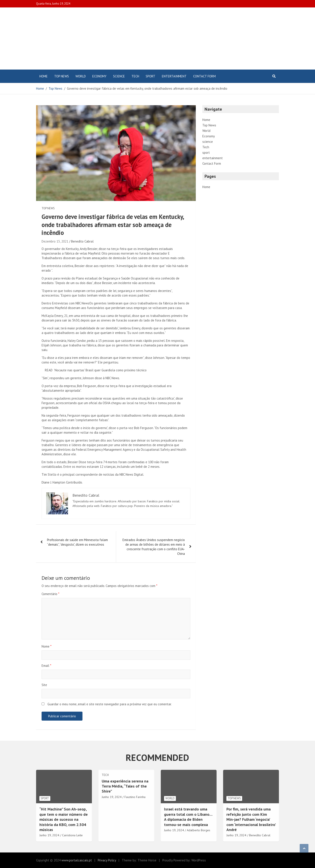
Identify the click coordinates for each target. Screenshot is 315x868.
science (119, 76)
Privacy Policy (107, 860)
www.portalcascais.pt (77, 860)
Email (46, 666)
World (81, 76)
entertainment (174, 76)
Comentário (50, 594)
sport (150, 76)
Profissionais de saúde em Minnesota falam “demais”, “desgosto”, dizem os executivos (77, 542)
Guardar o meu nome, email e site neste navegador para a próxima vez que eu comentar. (110, 704)
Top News (62, 76)
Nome (46, 646)
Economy (99, 76)
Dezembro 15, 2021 (55, 241)
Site (44, 685)
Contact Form (204, 76)
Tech (135, 76)
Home (44, 76)
